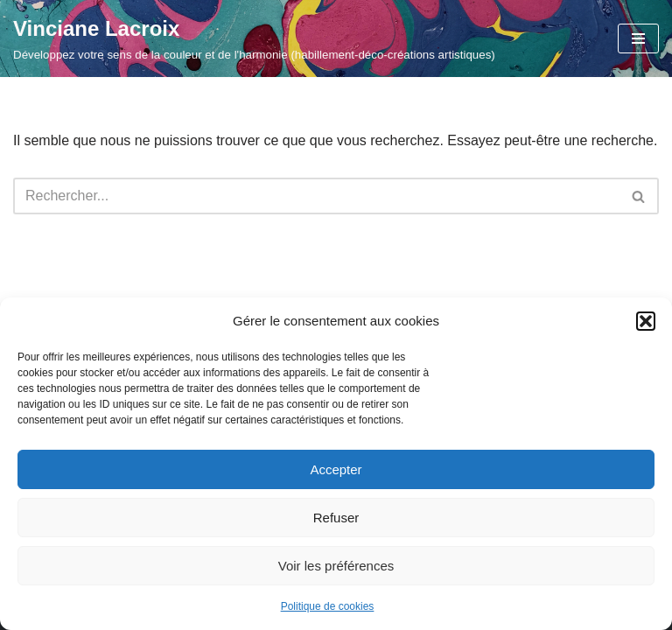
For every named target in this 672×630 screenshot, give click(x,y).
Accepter (336, 469)
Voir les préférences (336, 566)
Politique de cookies (328, 606)
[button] (646, 321)
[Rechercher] (316, 196)
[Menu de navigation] (638, 38)
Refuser (336, 518)
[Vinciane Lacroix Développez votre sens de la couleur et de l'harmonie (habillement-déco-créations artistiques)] (254, 38)
